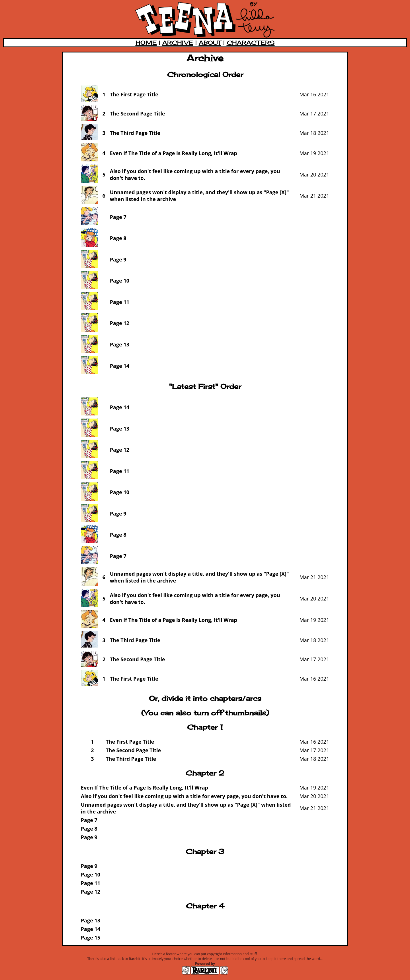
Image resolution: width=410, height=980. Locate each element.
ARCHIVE (178, 43)
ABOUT (210, 43)
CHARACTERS (251, 43)
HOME (146, 43)
